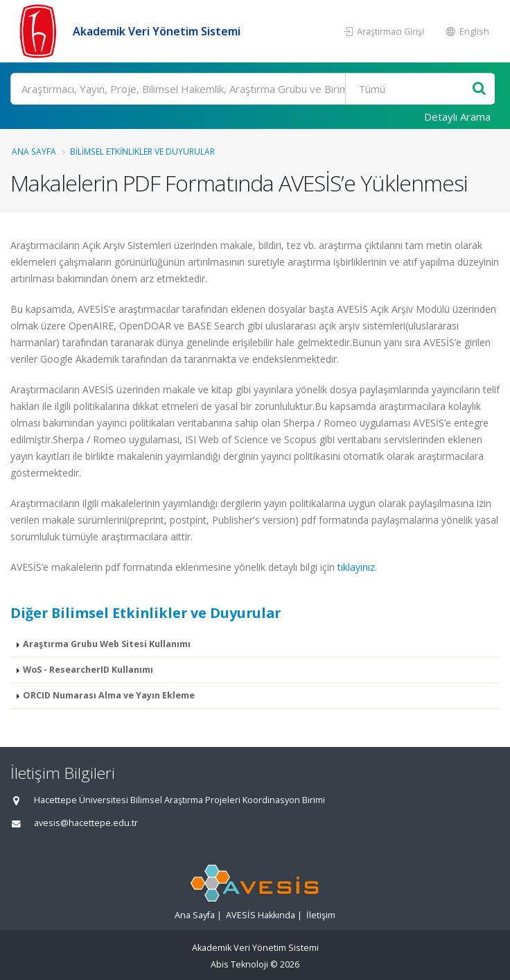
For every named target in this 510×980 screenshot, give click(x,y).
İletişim (321, 915)
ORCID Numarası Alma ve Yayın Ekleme (109, 695)
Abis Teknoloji (239, 964)
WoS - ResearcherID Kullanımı (88, 670)
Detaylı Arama (457, 117)
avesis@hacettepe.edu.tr (86, 823)
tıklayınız (356, 567)
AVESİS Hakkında (261, 915)
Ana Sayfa (34, 151)
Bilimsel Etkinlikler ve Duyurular (142, 151)
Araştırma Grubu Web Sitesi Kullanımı (107, 644)
